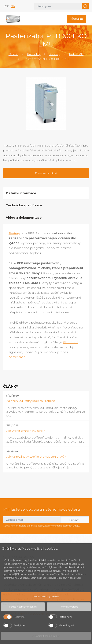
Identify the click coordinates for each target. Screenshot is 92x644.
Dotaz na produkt (46, 173)
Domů (13, 54)
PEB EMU (70, 342)
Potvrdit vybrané (69, 607)
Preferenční (65, 617)
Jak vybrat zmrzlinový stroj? (26, 431)
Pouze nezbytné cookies (23, 607)
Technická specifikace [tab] (24, 205)
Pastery (55, 54)
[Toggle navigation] (77, 19)
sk (13, 6)
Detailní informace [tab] (21, 193)
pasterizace (17, 357)
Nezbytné (19, 617)
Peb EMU (76, 54)
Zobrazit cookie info (46, 636)
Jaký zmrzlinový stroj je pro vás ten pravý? (36, 457)
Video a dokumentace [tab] (24, 218)
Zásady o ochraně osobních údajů (61, 526)
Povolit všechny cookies (46, 597)
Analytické (19, 625)
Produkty (34, 54)
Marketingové (66, 625)
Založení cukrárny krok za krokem (31, 401)
